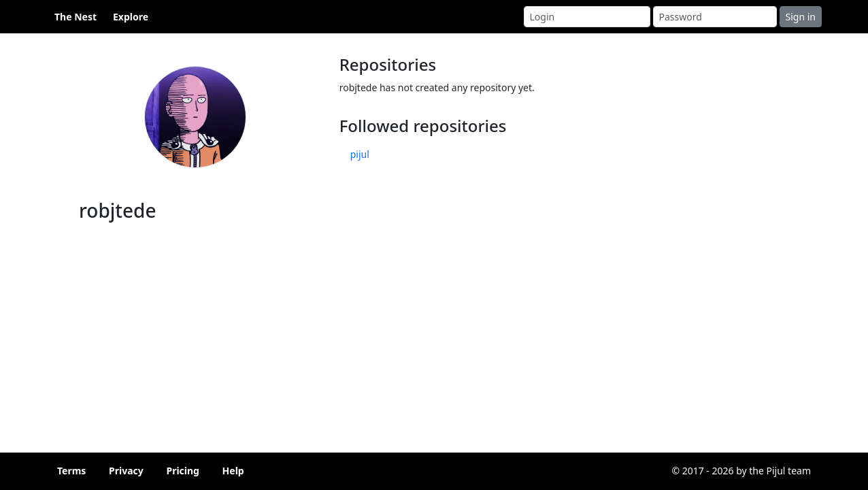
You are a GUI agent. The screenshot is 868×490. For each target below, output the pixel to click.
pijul (360, 154)
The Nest (76, 17)
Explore (131, 17)
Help (233, 471)
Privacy (126, 471)
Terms (71, 471)
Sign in (801, 17)
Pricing (183, 471)
